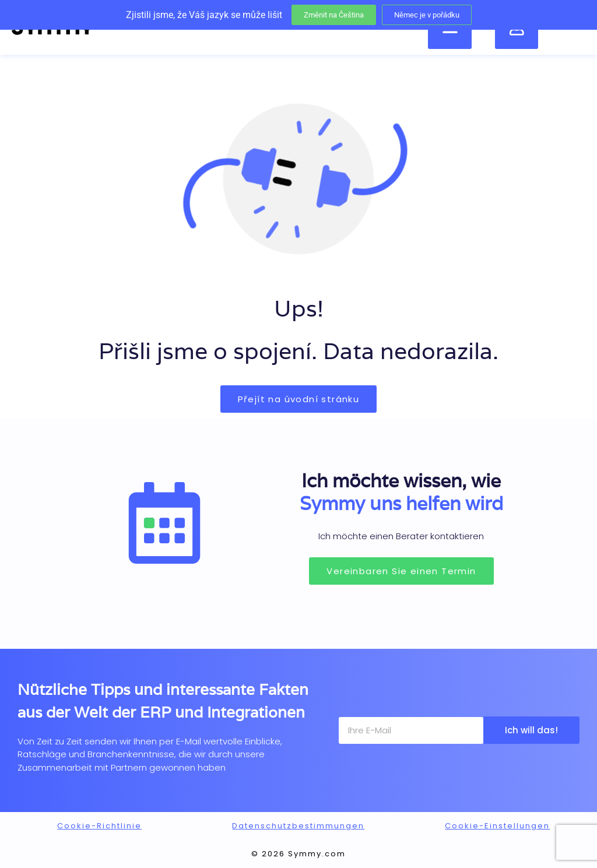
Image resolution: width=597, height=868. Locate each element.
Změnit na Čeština (334, 15)
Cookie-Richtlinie (99, 826)
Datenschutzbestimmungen (298, 826)
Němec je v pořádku (427, 15)
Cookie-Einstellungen (497, 826)
